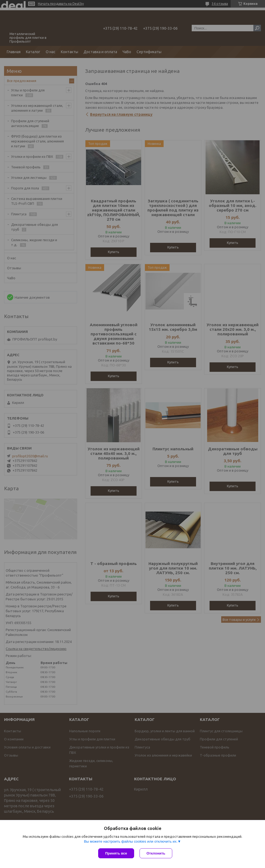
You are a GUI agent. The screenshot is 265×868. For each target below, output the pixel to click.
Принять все (116, 853)
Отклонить (156, 853)
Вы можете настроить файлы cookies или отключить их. (131, 841)
